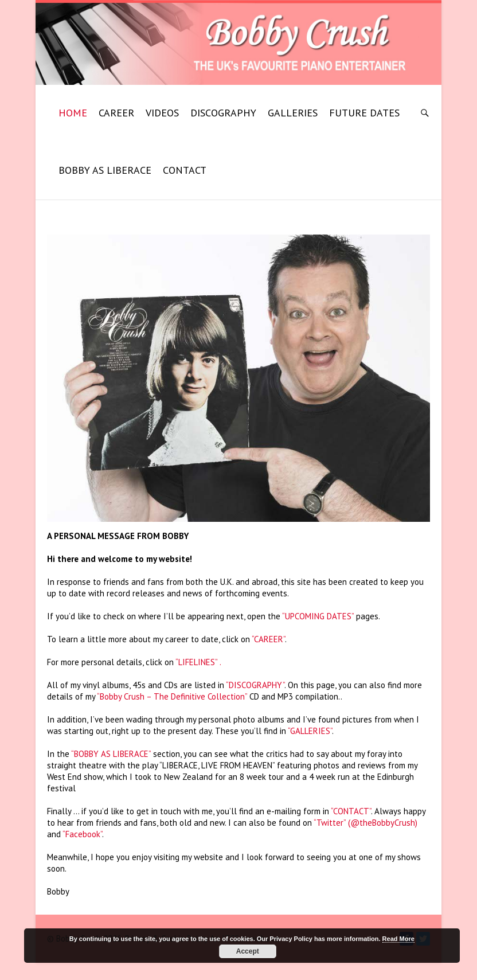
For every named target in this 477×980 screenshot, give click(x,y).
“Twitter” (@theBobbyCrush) (365, 823)
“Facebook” (82, 834)
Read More (398, 939)
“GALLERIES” (310, 731)
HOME (73, 113)
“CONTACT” (351, 811)
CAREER (116, 113)
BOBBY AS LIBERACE (105, 170)
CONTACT (185, 170)
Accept (248, 951)
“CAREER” (268, 639)
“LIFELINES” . (198, 662)
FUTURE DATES (364, 113)
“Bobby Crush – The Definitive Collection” (172, 696)
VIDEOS (162, 113)
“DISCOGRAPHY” (255, 685)
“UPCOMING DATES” (318, 616)
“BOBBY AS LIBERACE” (111, 754)
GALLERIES (293, 113)
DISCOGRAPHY (223, 113)
